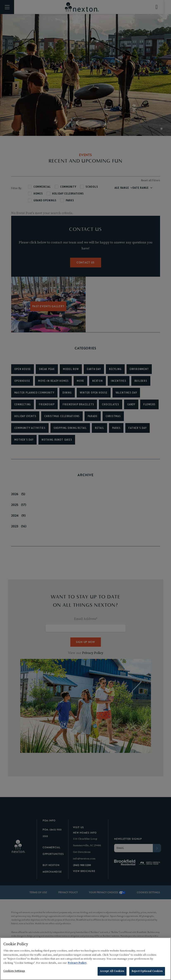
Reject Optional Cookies (147, 973)
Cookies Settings (14, 973)
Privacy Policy (77, 965)
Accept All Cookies (112, 973)
